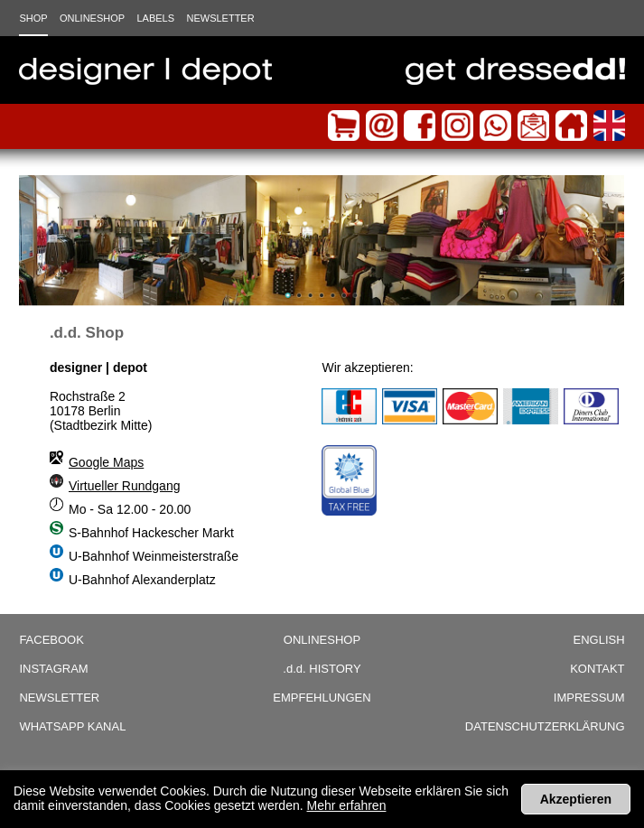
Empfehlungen (322, 698)
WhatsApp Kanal (72, 726)
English (598, 640)
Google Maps (106, 462)
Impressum (589, 698)
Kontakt (597, 669)
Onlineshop (92, 18)
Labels (155, 18)
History (322, 669)
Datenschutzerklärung (545, 726)
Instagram (53, 669)
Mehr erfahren (347, 805)
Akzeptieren (576, 799)
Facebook (51, 640)
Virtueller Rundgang (125, 486)
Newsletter (220, 18)
